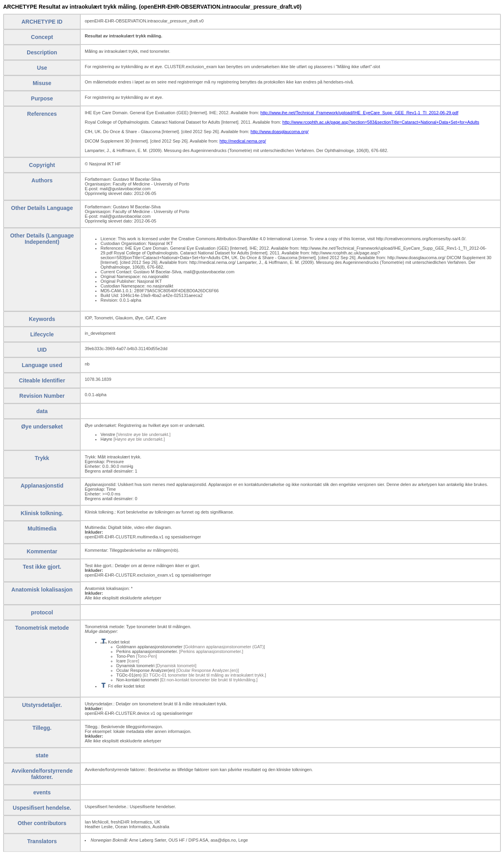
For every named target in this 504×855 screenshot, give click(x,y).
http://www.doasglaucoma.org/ (279, 132)
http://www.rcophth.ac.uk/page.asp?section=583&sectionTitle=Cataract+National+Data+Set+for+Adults (381, 122)
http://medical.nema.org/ (243, 141)
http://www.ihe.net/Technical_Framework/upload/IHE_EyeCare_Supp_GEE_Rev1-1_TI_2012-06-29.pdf (359, 113)
